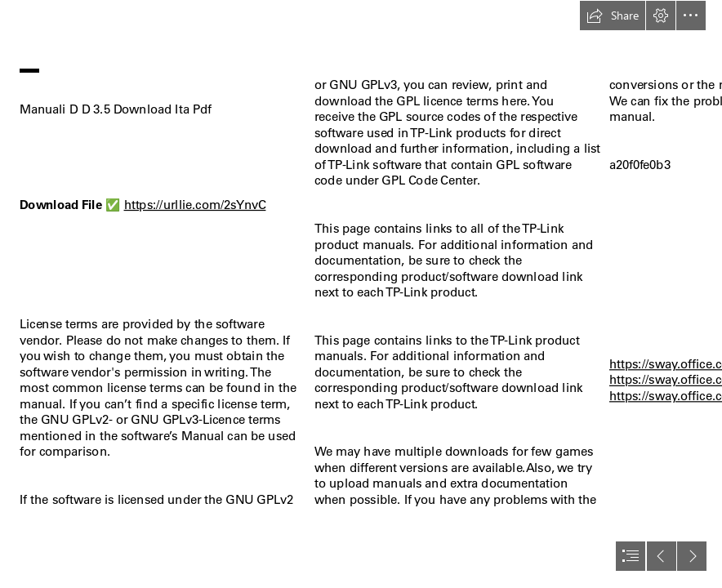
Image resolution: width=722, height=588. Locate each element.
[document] (361, 294)
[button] (613, 16)
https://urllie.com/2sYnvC (195, 204)
